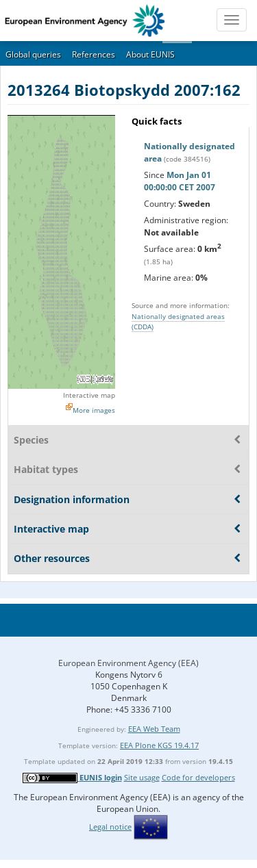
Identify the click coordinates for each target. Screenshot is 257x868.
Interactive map (89, 395)
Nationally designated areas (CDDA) (178, 321)
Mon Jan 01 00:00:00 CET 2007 (180, 181)
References (94, 54)
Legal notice (110, 827)
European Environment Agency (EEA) (128, 663)
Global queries (33, 54)
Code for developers (198, 777)
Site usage (142, 777)
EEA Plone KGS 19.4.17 (159, 745)
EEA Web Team (154, 729)
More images (94, 410)
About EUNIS (150, 54)
